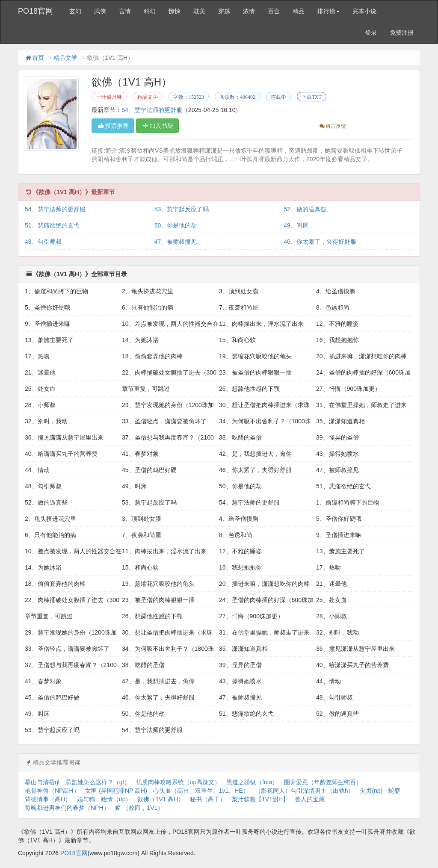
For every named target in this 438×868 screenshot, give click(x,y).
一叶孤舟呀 (109, 97)
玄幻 (75, 11)
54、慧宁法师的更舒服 (152, 110)
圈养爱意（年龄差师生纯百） (323, 782)
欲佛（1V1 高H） (161, 799)
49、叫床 (296, 225)
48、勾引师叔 (43, 242)
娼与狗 (86, 799)
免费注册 (402, 32)
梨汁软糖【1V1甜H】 (260, 799)
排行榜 (328, 11)
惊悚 (175, 11)
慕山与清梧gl (42, 782)
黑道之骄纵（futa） (252, 782)
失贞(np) (371, 791)
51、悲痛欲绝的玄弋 (52, 225)
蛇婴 (394, 791)
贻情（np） (116, 799)
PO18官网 (36, 11)
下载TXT (312, 97)
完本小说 (364, 11)
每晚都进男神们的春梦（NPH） (67, 808)
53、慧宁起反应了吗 (182, 209)
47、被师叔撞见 (176, 242)
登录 (371, 32)
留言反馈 (332, 126)
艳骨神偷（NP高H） (52, 791)
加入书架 (157, 126)
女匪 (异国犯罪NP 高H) (116, 791)
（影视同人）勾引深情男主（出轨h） (305, 791)
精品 (299, 11)
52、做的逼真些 (305, 209)
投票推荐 (113, 126)
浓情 (249, 11)
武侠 (100, 11)
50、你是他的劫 (176, 225)
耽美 (199, 11)
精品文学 (65, 58)
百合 (274, 11)
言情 (125, 11)
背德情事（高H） (48, 799)
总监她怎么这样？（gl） (98, 782)
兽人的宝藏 (310, 799)
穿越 (224, 11)
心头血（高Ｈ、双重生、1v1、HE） (201, 791)
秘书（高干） (208, 799)
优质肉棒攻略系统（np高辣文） (178, 782)
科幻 (150, 11)
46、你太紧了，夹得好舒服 (320, 242)
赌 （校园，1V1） (139, 808)
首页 (34, 58)
